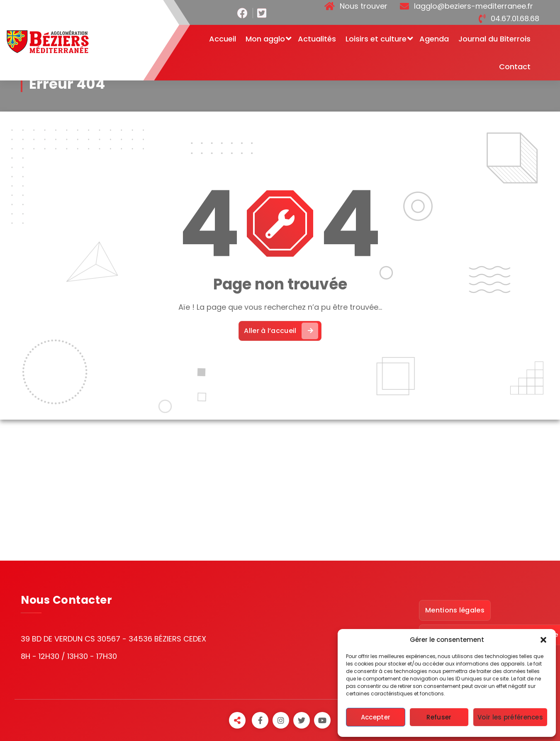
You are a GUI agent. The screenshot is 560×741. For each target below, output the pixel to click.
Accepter (376, 717)
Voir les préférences (510, 717)
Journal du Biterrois (494, 39)
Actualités (317, 39)
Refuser (439, 717)
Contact (515, 67)
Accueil (223, 39)
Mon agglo (265, 39)
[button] (543, 640)
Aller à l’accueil (281, 331)
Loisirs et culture (376, 39)
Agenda (434, 39)
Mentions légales (455, 610)
